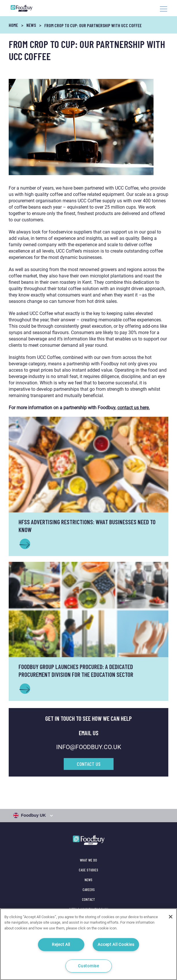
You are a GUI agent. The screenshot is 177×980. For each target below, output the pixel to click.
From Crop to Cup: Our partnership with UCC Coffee (93, 25)
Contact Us (89, 764)
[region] (88, 944)
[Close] (171, 917)
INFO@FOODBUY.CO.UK (89, 747)
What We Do (88, 860)
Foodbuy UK (30, 815)
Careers (89, 890)
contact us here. (134, 408)
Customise (88, 966)
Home (13, 25)
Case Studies (88, 870)
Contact (88, 899)
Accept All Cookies (116, 945)
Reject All (61, 945)
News (31, 25)
